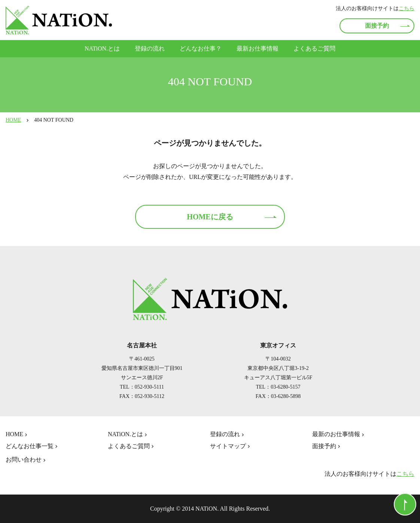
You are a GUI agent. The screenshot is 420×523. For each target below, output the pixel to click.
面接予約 (377, 26)
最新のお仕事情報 (339, 434)
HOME (13, 120)
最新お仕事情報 (258, 48)
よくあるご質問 (314, 48)
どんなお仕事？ (201, 48)
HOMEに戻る (210, 217)
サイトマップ (231, 446)
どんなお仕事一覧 (32, 446)
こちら (407, 8)
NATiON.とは (102, 48)
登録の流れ (150, 48)
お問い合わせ (26, 460)
